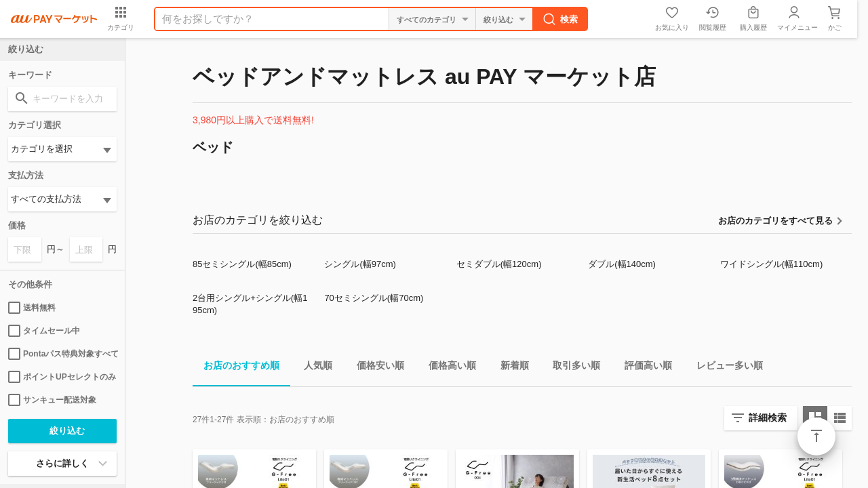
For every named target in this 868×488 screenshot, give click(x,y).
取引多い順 (571, 368)
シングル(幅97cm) (360, 264)
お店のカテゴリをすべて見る (775, 221)
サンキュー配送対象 (52, 400)
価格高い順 (447, 368)
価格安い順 (375, 368)
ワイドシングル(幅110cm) (772, 264)
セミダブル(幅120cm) (499, 264)
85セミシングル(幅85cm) (242, 264)
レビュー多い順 (724, 368)
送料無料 (32, 308)
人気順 (313, 368)
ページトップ (816, 436)
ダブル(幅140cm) (622, 264)
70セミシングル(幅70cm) (374, 298)
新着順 (509, 368)
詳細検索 (768, 418)
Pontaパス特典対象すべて (62, 354)
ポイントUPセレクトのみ (62, 377)
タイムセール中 (44, 331)
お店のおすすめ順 (236, 368)
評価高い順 (643, 368)
